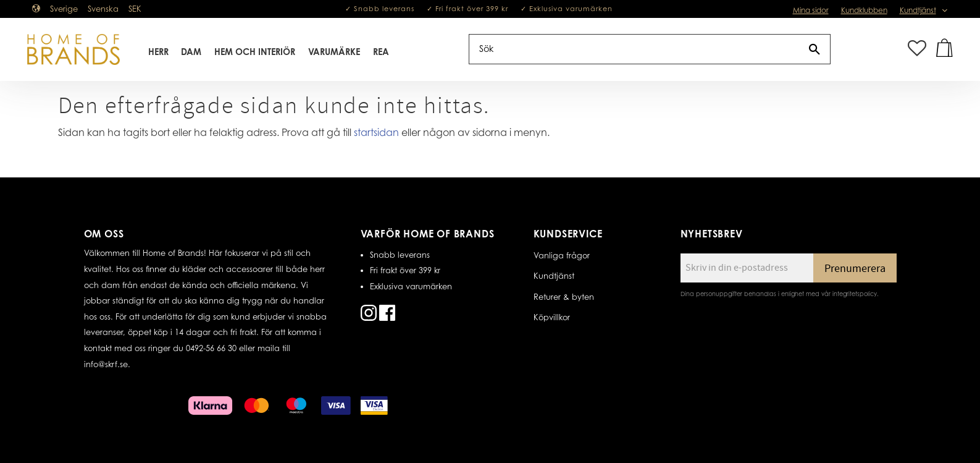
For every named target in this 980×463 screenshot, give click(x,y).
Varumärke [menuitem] (334, 52)
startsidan (376, 132)
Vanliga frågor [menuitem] (562, 255)
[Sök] (815, 49)
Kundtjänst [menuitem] (918, 10)
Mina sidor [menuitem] (811, 10)
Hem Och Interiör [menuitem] (255, 52)
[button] (917, 49)
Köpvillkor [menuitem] (552, 317)
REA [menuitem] (381, 52)
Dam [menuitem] (191, 52)
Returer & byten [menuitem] (564, 297)
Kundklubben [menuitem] (864, 10)
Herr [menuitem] (158, 52)
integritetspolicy (855, 294)
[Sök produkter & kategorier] (634, 49)
